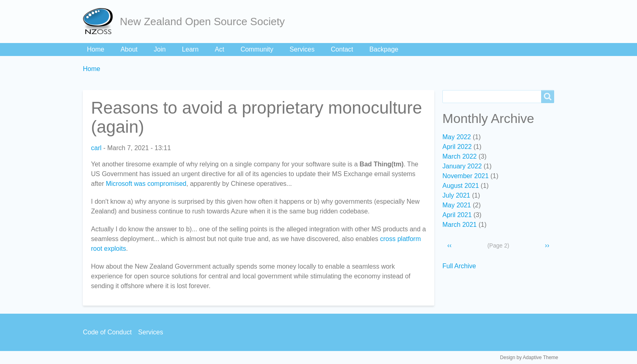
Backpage (384, 49)
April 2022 (457, 147)
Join (160, 49)
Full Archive (459, 266)
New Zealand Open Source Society (202, 22)
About (129, 49)
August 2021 (461, 186)
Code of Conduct (107, 332)
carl (96, 148)
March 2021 (460, 225)
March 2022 (460, 156)
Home (96, 49)
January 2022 (462, 166)
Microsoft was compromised (146, 184)
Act (220, 49)
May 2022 (457, 137)
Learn (190, 49)
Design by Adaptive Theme (529, 358)
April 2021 (457, 215)
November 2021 (466, 176)
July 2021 (456, 195)
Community (257, 49)
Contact (342, 49)
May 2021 (457, 205)
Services (302, 49)
